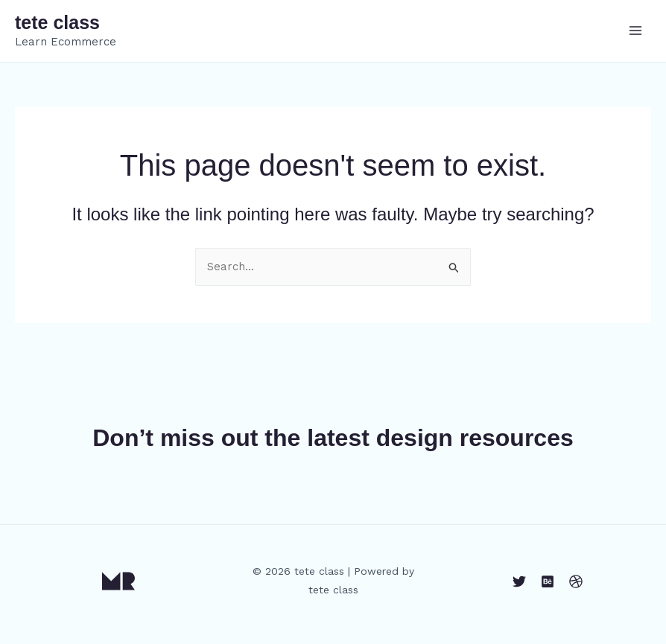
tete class (57, 22)
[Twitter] (519, 581)
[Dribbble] (576, 581)
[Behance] (548, 581)
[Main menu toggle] (636, 31)
